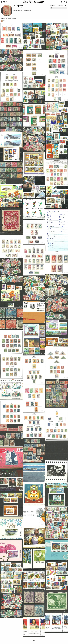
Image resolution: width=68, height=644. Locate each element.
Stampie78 (18, 5)
